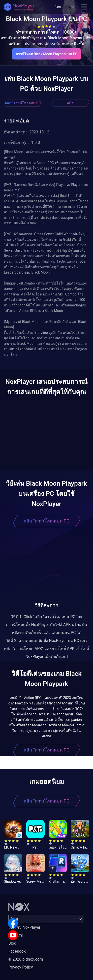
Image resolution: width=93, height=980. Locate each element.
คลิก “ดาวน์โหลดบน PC (23, 103)
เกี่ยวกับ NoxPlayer (24, 927)
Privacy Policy (21, 967)
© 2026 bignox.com (26, 959)
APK (70, 103)
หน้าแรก (16, 935)
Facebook (17, 951)
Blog (12, 943)
